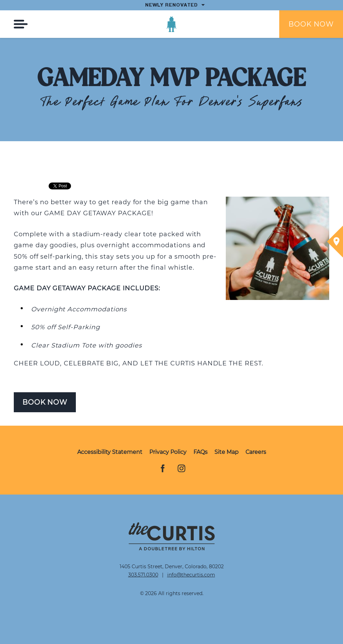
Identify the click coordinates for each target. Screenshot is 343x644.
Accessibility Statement (110, 452)
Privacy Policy (168, 452)
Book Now (311, 24)
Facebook (162, 469)
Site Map (226, 452)
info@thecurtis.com (191, 575)
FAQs (200, 452)
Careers (256, 452)
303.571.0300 (143, 575)
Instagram (182, 469)
